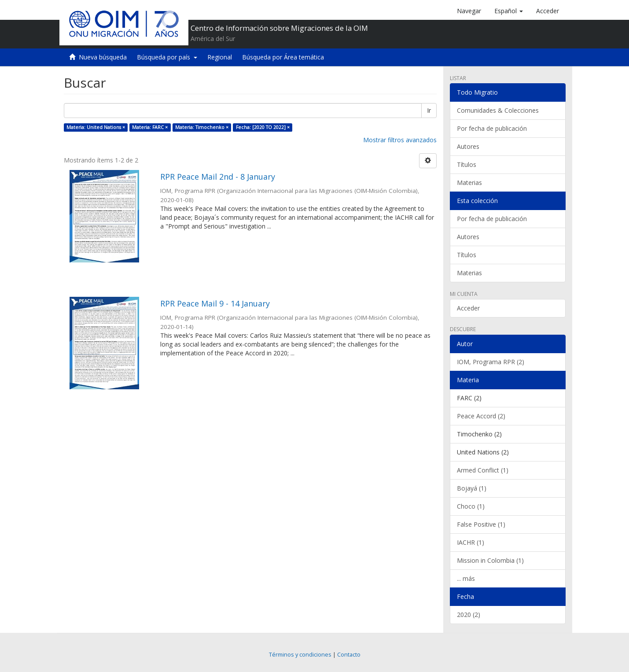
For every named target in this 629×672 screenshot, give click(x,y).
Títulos (467, 164)
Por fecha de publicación (492, 128)
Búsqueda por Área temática (283, 57)
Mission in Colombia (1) (490, 560)
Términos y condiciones (300, 655)
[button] (509, 11)
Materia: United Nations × (96, 127)
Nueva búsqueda (103, 57)
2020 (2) (469, 615)
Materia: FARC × (150, 127)
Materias (469, 183)
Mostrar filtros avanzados (400, 140)
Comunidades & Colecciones (498, 110)
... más (466, 578)
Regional (220, 57)
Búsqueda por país (167, 57)
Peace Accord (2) (481, 416)
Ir (429, 110)
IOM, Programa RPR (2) (491, 362)
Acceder (468, 308)
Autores (468, 146)
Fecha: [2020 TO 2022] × (263, 127)
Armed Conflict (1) (483, 470)
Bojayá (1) (472, 488)
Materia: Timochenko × (202, 127)
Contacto (349, 655)
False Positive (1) (481, 524)
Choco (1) (471, 506)
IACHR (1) (471, 542)
